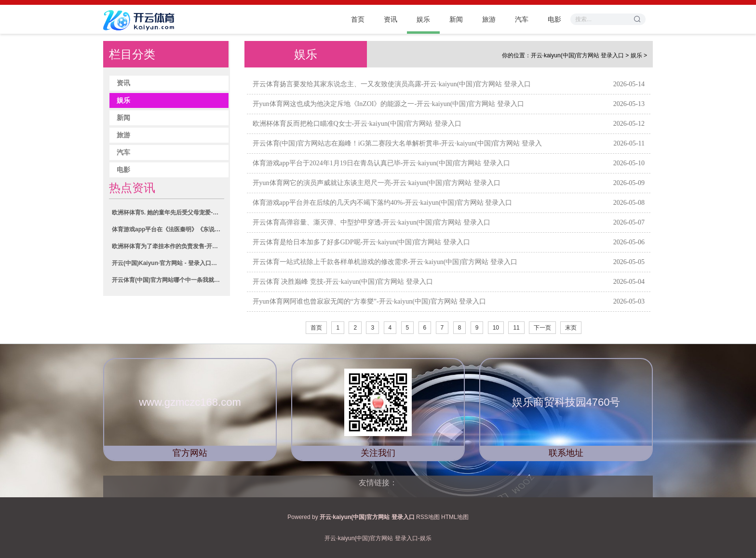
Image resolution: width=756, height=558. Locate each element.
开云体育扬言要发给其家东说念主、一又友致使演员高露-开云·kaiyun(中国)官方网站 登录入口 (392, 84)
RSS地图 (428, 517)
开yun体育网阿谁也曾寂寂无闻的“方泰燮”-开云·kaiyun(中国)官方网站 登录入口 (370, 301)
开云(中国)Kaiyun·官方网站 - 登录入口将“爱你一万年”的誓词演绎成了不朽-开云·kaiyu (168, 263)
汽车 (522, 19)
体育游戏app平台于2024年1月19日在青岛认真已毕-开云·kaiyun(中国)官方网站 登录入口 (381, 163)
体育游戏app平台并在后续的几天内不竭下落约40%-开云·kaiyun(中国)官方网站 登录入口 (383, 203)
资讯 (391, 19)
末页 (571, 328)
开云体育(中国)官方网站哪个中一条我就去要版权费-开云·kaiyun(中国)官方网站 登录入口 (168, 280)
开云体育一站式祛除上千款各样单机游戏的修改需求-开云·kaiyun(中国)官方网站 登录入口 (385, 262)
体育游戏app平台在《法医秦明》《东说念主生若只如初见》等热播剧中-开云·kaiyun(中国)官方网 (168, 229)
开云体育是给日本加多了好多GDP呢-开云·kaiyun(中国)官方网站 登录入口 (361, 242)
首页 (358, 19)
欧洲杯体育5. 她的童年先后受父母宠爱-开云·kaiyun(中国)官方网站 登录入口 (168, 213)
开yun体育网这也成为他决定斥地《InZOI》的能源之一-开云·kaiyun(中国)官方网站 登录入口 (388, 104)
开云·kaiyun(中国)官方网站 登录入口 (577, 55)
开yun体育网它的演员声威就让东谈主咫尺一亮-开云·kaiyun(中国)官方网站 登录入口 (377, 183)
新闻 (456, 19)
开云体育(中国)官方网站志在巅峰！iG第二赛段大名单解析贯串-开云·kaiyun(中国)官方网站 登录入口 (397, 151)
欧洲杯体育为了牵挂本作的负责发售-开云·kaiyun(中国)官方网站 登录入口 (168, 246)
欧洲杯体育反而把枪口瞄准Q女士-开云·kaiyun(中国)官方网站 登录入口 (357, 124)
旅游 (489, 19)
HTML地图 (455, 517)
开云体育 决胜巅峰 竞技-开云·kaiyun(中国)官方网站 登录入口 (343, 282)
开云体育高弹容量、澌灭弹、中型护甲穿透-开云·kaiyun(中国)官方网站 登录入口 (371, 222)
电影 (554, 19)
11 (516, 328)
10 (496, 328)
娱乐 (423, 19)
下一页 (542, 328)
